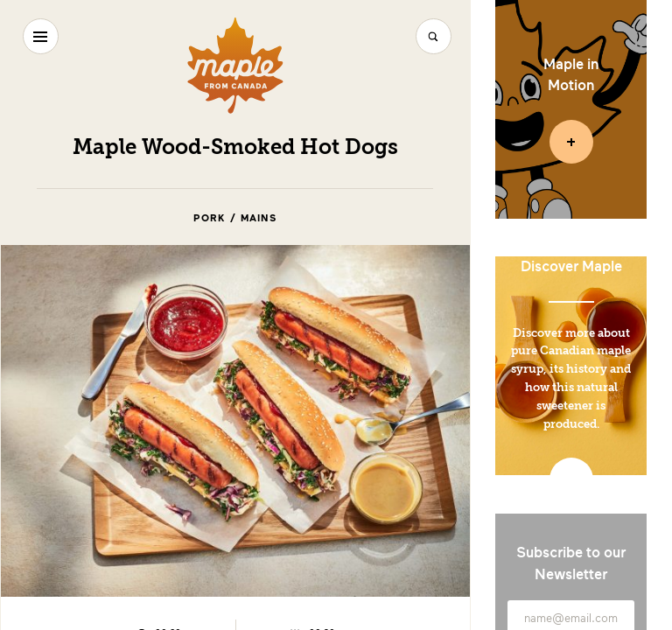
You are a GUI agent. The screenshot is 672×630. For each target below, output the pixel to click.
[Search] (434, 36)
